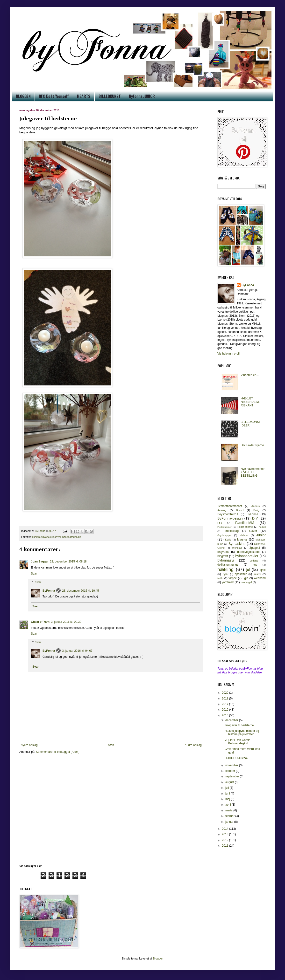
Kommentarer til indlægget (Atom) (58, 752)
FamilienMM (245, 523)
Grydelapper (224, 535)
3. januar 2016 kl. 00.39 (66, 622)
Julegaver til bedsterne (239, 725)
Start (111, 745)
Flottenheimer (224, 527)
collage (254, 561)
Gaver (253, 531)
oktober (231, 771)
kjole (263, 570)
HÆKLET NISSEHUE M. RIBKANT (250, 402)
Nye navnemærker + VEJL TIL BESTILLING (253, 472)
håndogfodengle (72, 537)
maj (228, 799)
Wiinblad (237, 548)
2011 (226, 846)
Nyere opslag (29, 745)
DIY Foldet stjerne (252, 445)
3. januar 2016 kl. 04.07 (77, 651)
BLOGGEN (23, 96)
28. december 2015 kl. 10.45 (80, 591)
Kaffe (228, 540)
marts (229, 810)
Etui (220, 523)
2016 (226, 710)
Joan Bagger (40, 562)
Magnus (242, 540)
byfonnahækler (247, 556)
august (230, 782)
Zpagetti (255, 548)
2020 (226, 693)
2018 (226, 699)
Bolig (256, 510)
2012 (226, 840)
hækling (225, 569)
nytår (226, 574)
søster (257, 574)
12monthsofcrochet (230, 506)
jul (248, 570)
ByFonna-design (230, 518)
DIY (255, 518)
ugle (246, 578)
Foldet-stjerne (245, 527)
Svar (34, 574)
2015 (226, 715)
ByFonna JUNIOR (142, 96)
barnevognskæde (248, 552)
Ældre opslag (193, 745)
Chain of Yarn (40, 622)
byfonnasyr (226, 560)
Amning (222, 510)
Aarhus (256, 506)
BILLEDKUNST (110, 96)
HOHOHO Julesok (236, 758)
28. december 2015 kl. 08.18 (68, 562)
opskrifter (241, 574)
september (233, 776)
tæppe (233, 578)
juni (228, 794)
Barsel (240, 510)
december (232, 720)
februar (230, 816)
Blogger (158, 959)
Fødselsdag (231, 531)
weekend (260, 578)
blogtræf (223, 556)
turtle (220, 578)
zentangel (246, 582)
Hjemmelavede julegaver (47, 537)
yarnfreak (228, 582)
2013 (226, 834)
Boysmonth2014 (228, 514)
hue (255, 565)
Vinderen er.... (250, 375)
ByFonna (49, 591)
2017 (226, 704)
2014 (226, 829)
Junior (261, 535)
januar (230, 822)
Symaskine (237, 544)
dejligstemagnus (228, 565)
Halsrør (244, 535)
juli (228, 788)
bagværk (223, 552)
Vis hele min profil (229, 354)
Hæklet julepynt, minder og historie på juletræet (242, 733)
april (228, 805)
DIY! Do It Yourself (54, 96)
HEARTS (84, 96)
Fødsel (262, 527)
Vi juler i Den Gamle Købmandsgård (238, 742)
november (232, 765)
